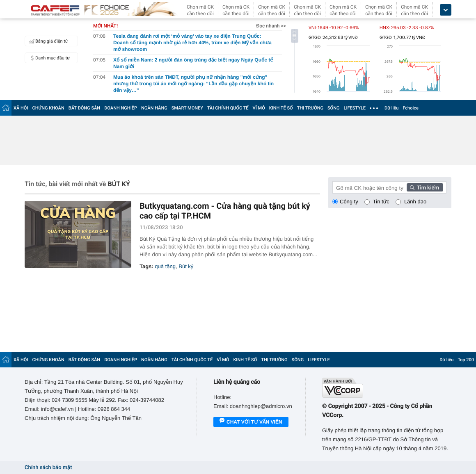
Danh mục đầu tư (48, 58)
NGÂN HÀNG (154, 108)
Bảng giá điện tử (48, 41)
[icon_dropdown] (446, 10)
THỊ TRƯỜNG (310, 108)
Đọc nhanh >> (271, 26)
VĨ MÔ (259, 108)
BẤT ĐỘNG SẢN (84, 108)
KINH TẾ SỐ (281, 108)
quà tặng (165, 266)
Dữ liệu (391, 108)
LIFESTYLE (355, 108)
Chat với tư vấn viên (251, 422)
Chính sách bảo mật (48, 468)
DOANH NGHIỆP (121, 108)
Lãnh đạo (415, 202)
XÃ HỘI (21, 108)
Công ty (349, 202)
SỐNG (334, 108)
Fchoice (411, 108)
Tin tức (381, 202)
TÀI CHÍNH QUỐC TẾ (228, 108)
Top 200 (466, 360)
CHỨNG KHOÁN (48, 108)
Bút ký (186, 266)
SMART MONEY (187, 108)
